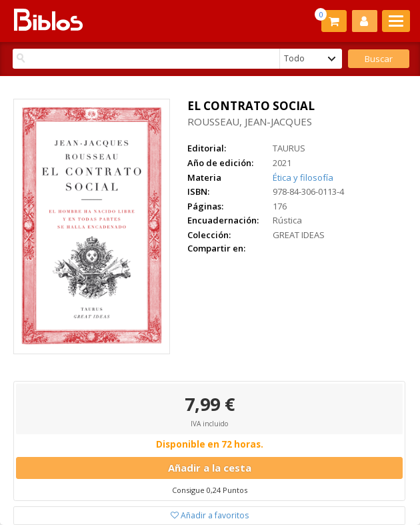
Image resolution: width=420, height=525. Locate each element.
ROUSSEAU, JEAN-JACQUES (250, 121)
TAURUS (289, 148)
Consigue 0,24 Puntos (210, 490)
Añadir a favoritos (210, 515)
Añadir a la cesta (210, 468)
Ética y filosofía (303, 177)
